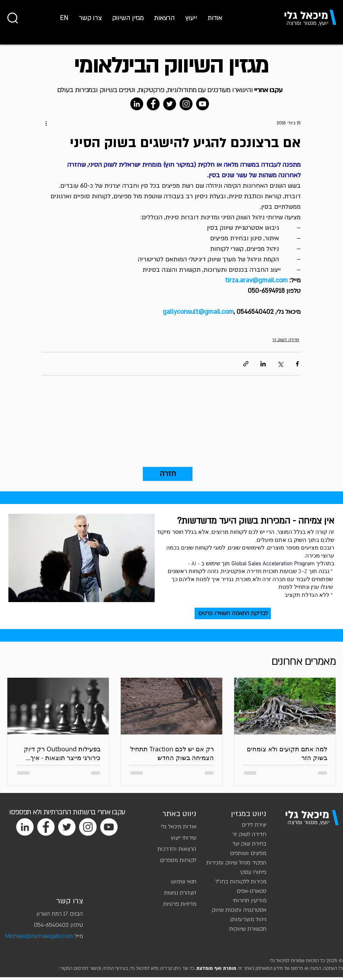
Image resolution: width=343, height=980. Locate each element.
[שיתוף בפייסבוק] (297, 364)
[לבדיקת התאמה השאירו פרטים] (233, 613)
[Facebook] (153, 104)
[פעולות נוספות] (46, 123)
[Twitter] (170, 104)
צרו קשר (70, 901)
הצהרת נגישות (180, 893)
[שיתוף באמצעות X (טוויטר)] (280, 364)
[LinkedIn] (137, 104)
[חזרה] (168, 474)
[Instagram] (186, 104)
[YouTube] (202, 104)
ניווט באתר (179, 814)
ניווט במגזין (249, 814)
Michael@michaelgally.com (39, 936)
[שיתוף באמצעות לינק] (246, 364)
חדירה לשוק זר (286, 340)
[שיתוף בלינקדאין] (263, 364)
